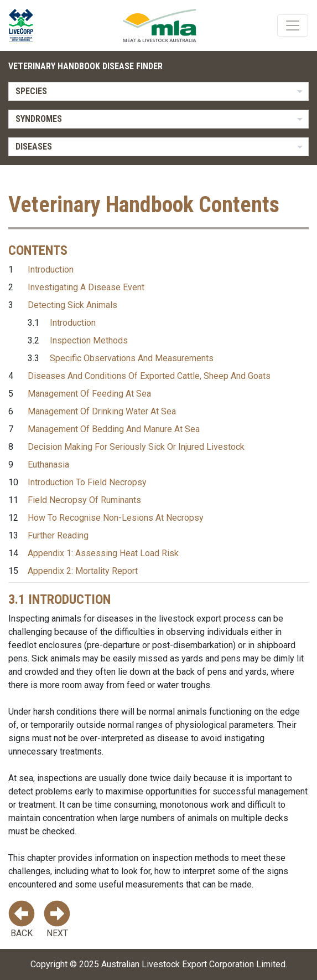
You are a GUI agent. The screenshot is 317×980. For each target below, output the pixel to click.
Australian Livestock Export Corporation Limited (193, 964)
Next (57, 919)
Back (22, 919)
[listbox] (158, 91)
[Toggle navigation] (293, 25)
